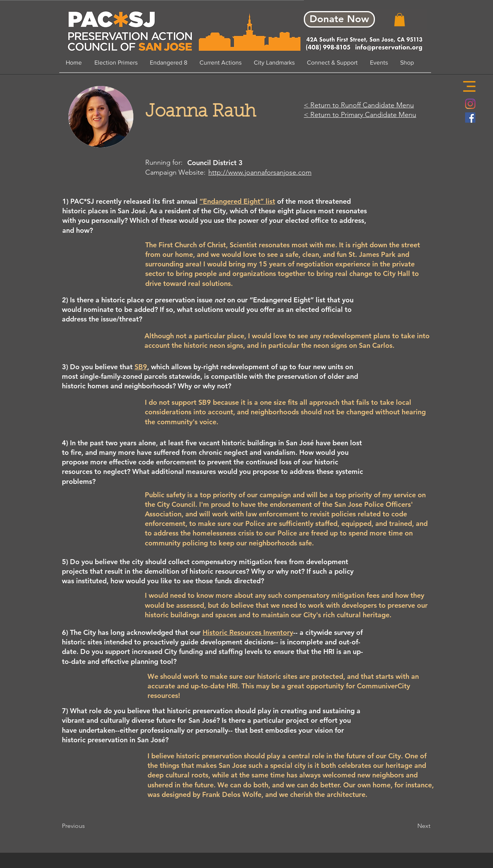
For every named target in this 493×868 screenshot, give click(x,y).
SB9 (141, 367)
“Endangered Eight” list (237, 201)
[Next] (411, 826)
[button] (469, 86)
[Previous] (87, 826)
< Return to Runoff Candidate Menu (359, 105)
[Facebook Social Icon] (470, 118)
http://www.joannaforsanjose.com (260, 172)
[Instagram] (470, 104)
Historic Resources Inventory (248, 632)
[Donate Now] (339, 19)
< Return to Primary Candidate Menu (360, 115)
